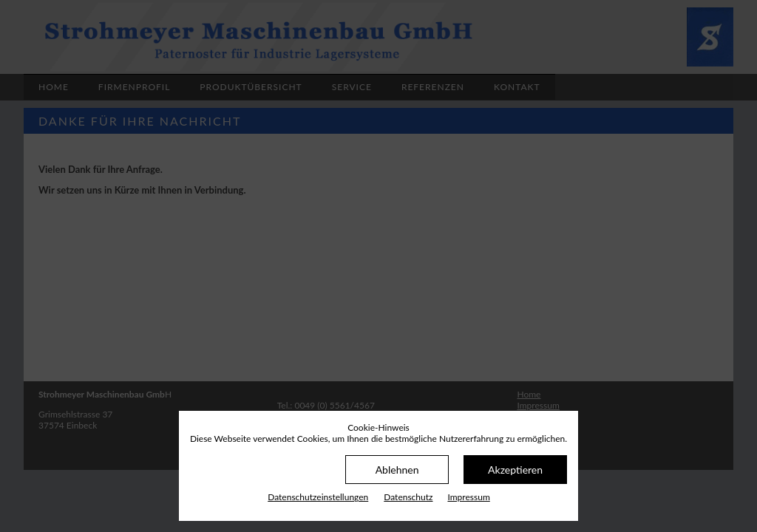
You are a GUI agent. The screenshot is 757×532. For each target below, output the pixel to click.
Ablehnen (397, 470)
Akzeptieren (515, 470)
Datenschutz (408, 497)
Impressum (468, 497)
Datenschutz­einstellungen (318, 497)
